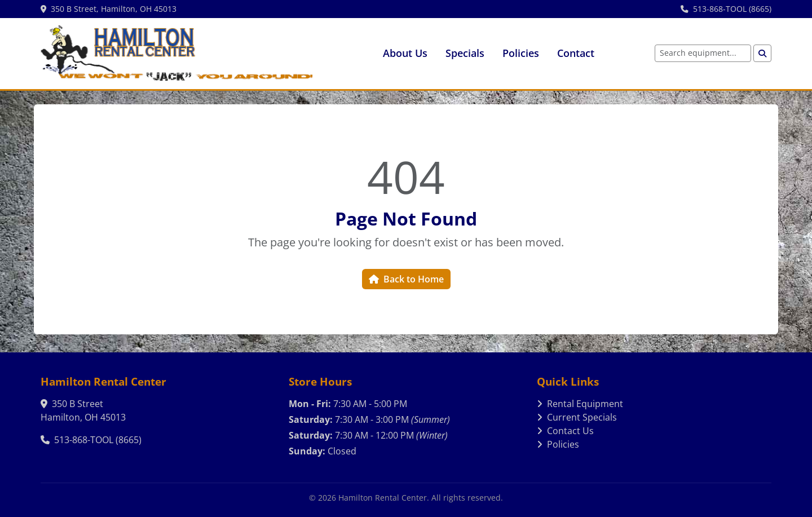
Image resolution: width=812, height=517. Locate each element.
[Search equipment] (703, 53)
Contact (576, 53)
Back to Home (406, 279)
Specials (465, 53)
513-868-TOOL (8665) (726, 9)
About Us (405, 53)
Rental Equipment (580, 404)
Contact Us (565, 431)
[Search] (762, 53)
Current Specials (577, 417)
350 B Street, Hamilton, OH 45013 (109, 9)
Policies (521, 53)
